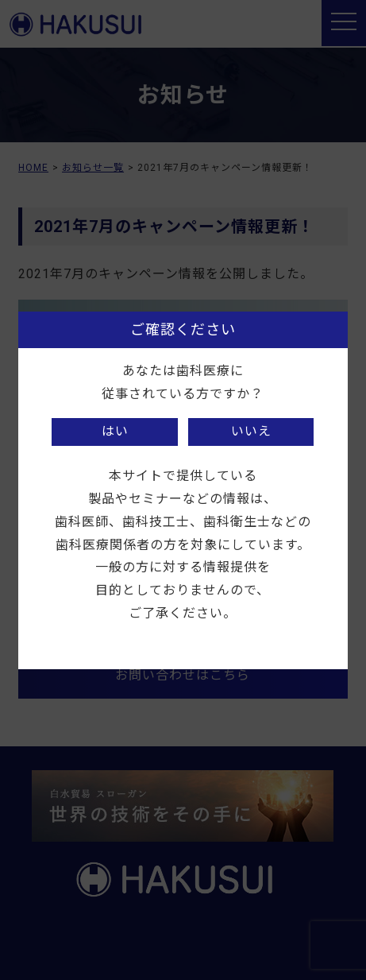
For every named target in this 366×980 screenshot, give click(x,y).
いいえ (251, 431)
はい (115, 431)
